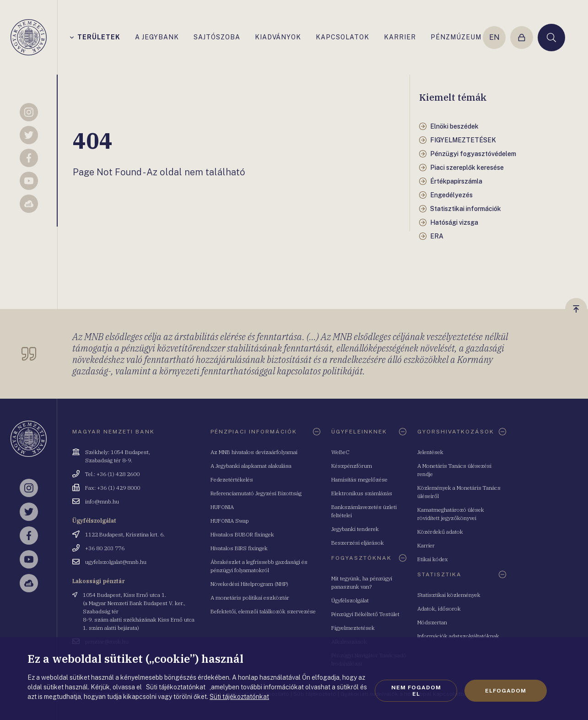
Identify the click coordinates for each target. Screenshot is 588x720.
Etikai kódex (433, 559)
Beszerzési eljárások (358, 543)
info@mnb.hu (102, 501)
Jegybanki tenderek (355, 529)
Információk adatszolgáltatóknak (458, 636)
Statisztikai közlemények (449, 595)
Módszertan (432, 622)
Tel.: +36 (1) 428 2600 (112, 474)
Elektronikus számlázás (362, 493)
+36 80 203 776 (105, 548)
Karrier (426, 545)
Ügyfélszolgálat (350, 600)
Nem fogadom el (416, 691)
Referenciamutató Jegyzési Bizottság (256, 493)
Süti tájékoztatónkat (239, 697)
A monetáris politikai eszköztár (250, 598)
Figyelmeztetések (353, 628)
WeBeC (340, 452)
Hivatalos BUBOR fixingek (242, 534)
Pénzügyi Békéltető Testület (365, 614)
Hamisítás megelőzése (359, 479)
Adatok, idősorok (439, 609)
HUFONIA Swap (230, 521)
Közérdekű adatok (440, 532)
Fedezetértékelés (232, 479)
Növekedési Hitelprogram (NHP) (249, 584)
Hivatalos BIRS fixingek (239, 548)
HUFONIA (222, 507)
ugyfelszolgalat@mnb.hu (116, 562)
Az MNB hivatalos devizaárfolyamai (254, 452)
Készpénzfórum (352, 466)
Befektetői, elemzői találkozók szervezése (263, 611)
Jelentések (430, 452)
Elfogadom (506, 691)
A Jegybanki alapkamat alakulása (251, 466)
